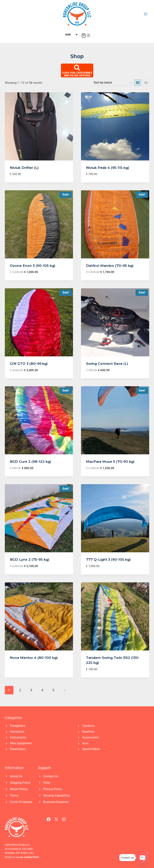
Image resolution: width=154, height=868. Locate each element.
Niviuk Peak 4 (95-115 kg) (108, 168)
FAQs (47, 783)
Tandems (88, 726)
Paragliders (18, 726)
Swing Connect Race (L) (107, 364)
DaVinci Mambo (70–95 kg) (110, 266)
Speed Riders (91, 749)
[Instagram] (64, 819)
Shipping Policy (20, 783)
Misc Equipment (21, 743)
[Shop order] (113, 83)
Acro (85, 743)
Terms (14, 795)
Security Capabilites (57, 795)
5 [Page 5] (53, 690)
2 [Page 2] (20, 690)
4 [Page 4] (42, 690)
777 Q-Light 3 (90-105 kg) (108, 560)
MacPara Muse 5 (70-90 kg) (110, 462)
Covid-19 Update (21, 802)
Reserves (88, 732)
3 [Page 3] (31, 690)
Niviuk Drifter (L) (24, 168)
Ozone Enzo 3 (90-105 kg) (33, 266)
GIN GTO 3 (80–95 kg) (29, 364)
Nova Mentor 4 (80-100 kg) (34, 658)
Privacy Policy (53, 789)
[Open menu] (145, 14)
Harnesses (17, 732)
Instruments (18, 737)
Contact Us (51, 776)
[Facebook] (49, 819)
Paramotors (18, 749)
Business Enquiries (56, 802)
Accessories (90, 737)
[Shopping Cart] (86, 35)
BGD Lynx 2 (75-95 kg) (30, 560)
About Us (16, 776)
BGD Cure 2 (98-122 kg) (30, 462)
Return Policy (19, 789)
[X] (56, 819)
